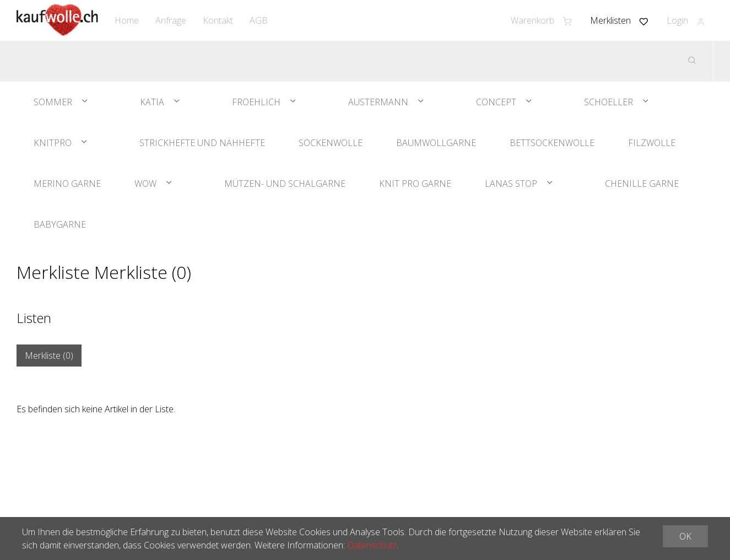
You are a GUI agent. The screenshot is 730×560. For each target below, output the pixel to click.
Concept (496, 102)
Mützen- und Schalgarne (285, 184)
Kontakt (218, 20)
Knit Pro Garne (415, 184)
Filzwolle (652, 143)
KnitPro (53, 143)
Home (127, 20)
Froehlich (256, 102)
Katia (152, 102)
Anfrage (171, 20)
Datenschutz (372, 545)
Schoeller (609, 102)
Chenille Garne (642, 184)
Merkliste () (49, 356)
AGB (259, 20)
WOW (145, 184)
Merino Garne (67, 184)
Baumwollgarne (436, 143)
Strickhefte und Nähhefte (202, 143)
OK (685, 536)
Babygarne (60, 224)
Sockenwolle (331, 143)
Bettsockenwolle (552, 143)
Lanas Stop (511, 184)
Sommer (53, 102)
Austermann (378, 102)
